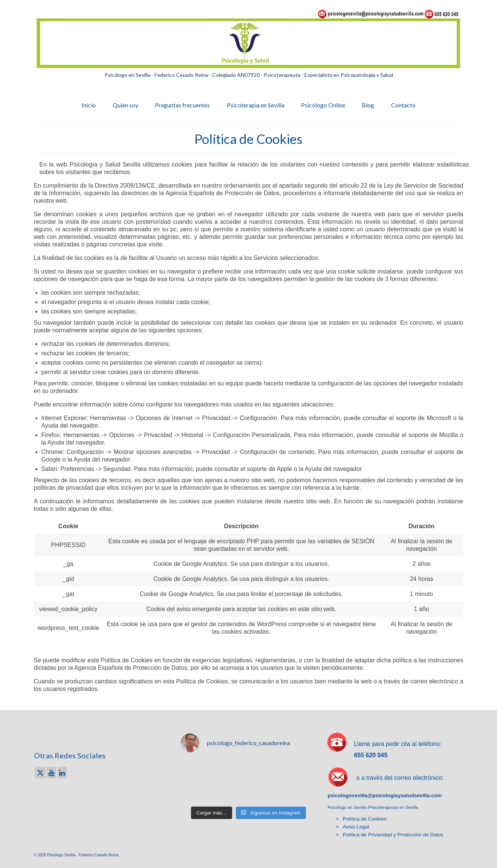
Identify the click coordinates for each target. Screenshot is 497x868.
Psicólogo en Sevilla (348, 807)
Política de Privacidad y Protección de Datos (393, 835)
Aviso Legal (356, 827)
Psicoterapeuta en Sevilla (393, 807)
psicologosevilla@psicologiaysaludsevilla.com (385, 795)
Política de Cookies (364, 819)
